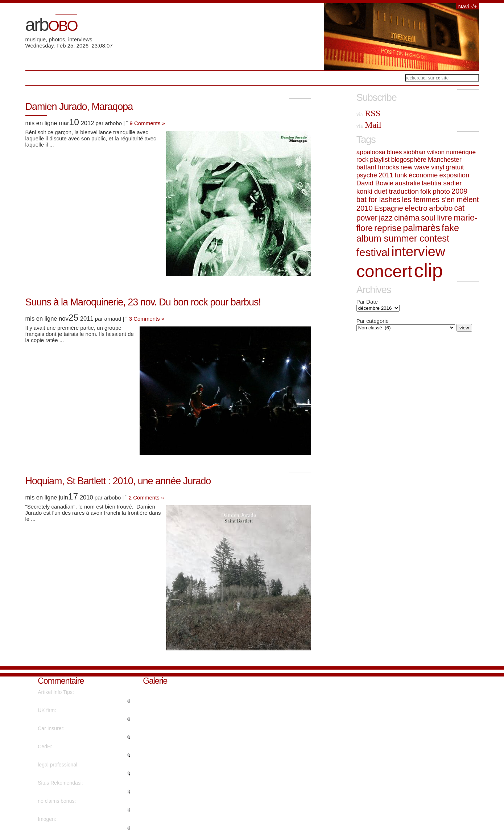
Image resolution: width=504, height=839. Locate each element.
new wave (415, 167)
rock (362, 160)
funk (401, 175)
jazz (386, 218)
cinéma (407, 218)
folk (426, 191)
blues (394, 152)
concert (385, 271)
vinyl (438, 167)
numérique (461, 152)
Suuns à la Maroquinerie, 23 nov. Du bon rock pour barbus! (143, 302)
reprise (388, 228)
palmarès (422, 228)
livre (445, 218)
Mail (369, 125)
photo (441, 191)
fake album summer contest (408, 233)
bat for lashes (378, 200)
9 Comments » (148, 123)
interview (418, 251)
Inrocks (388, 167)
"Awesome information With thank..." (79, 719)
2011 (386, 175)
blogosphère (409, 160)
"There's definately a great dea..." (75, 792)
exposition (454, 175)
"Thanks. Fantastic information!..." (76, 828)
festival (373, 252)
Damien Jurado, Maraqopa (79, 107)
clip (429, 270)
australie (408, 183)
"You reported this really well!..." (73, 810)
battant (366, 167)
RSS (368, 113)
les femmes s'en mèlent (440, 200)
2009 (459, 191)
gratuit (455, 167)
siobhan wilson (424, 152)
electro (416, 208)
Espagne (389, 208)
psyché (367, 175)
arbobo (441, 208)
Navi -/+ (467, 6)
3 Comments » (147, 319)
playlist (380, 160)
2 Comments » (146, 497)
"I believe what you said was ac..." (76, 701)
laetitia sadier (442, 183)
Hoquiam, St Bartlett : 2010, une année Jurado (118, 481)
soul (428, 218)
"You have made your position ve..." (78, 737)
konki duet (372, 191)
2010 (365, 208)
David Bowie (375, 183)
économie (423, 175)
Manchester (445, 160)
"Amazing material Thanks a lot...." (77, 774)
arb (51, 25)
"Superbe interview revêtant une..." (77, 756)
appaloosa (371, 152)
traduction (404, 191)
